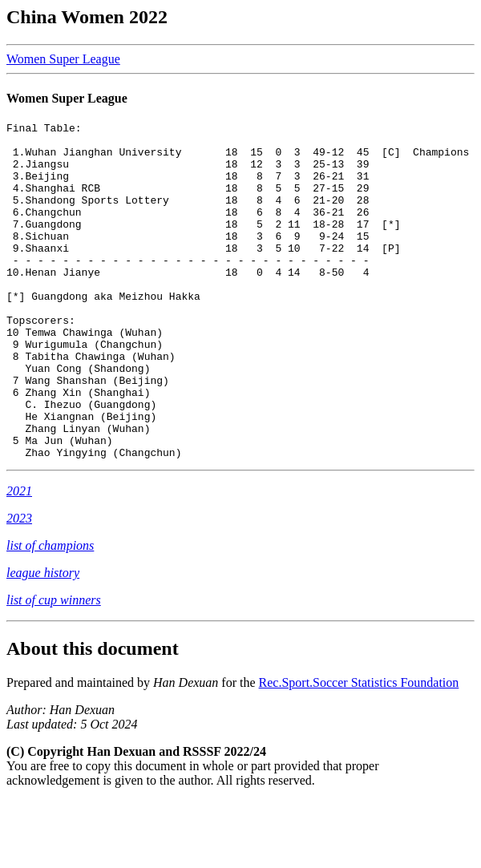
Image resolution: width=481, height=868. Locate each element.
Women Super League (63, 59)
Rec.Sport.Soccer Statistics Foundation (359, 750)
